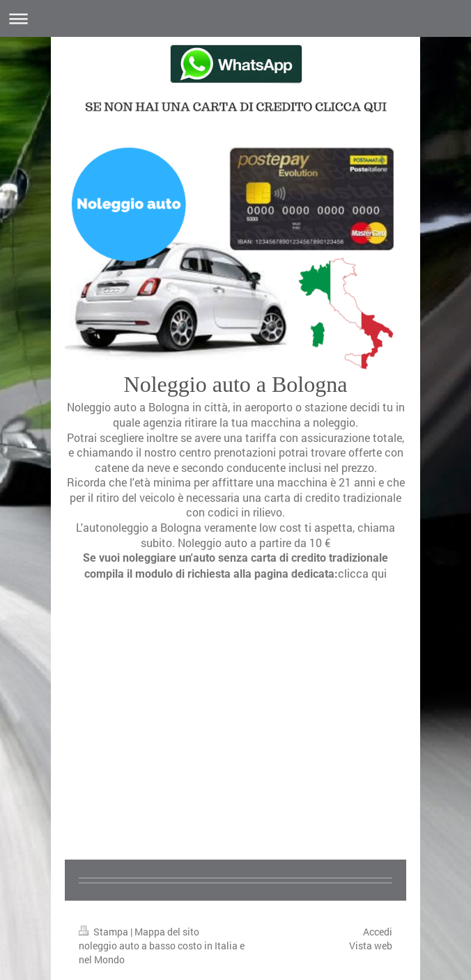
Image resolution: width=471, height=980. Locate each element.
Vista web (371, 946)
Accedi (378, 932)
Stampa (105, 932)
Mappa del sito (167, 932)
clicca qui (362, 573)
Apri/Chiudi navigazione (235, 18)
